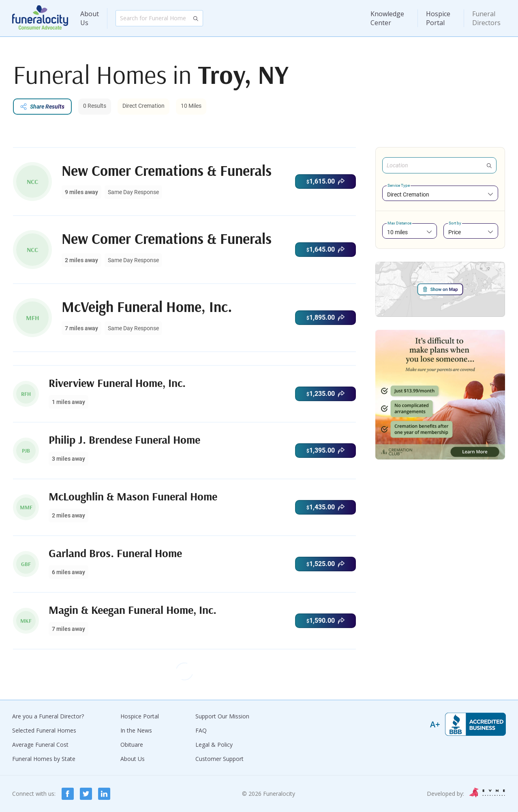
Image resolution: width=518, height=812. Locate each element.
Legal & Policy (214, 745)
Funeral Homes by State (44, 759)
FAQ (201, 730)
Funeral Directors (486, 18)
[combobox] (440, 194)
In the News (136, 730)
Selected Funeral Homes (44, 730)
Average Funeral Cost (40, 745)
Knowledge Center (387, 18)
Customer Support (219, 759)
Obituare (132, 745)
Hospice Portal (438, 18)
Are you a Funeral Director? (48, 716)
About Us (90, 18)
